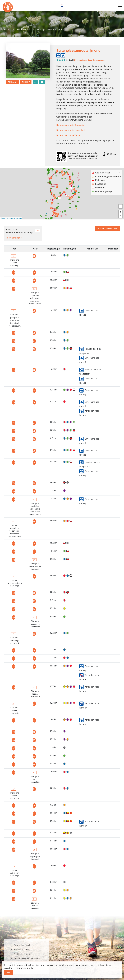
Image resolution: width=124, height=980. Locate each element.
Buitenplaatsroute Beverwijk (70, 125)
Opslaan (12, 82)
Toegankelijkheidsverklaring (27, 959)
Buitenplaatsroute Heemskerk (71, 130)
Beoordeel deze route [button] (96, 60)
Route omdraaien (107, 228)
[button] (120, 5)
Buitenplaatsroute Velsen (69, 135)
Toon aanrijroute (14, 238)
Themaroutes (24, 30)
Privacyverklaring (22, 950)
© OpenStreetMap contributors (11, 218)
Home (7, 30)
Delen (25, 82)
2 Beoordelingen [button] (80, 60)
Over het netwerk (22, 945)
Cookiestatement (22, 954)
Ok (9, 973)
